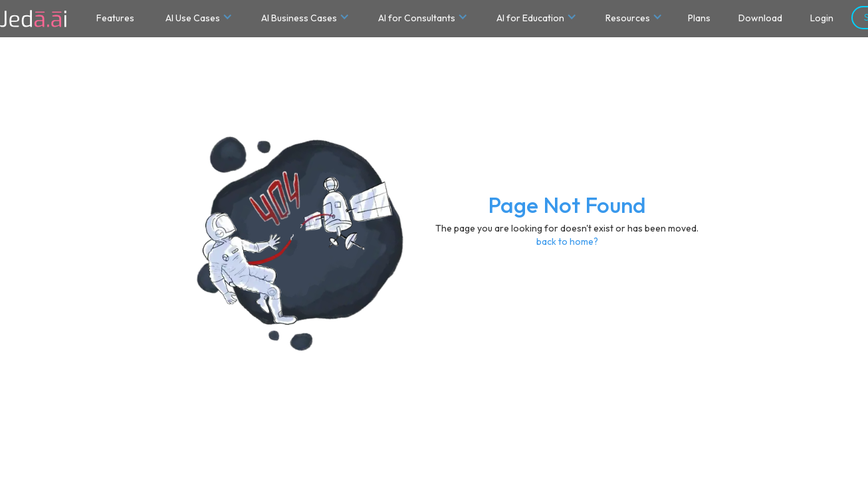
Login (822, 18)
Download (760, 18)
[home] (33, 19)
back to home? (567, 241)
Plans (699, 18)
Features (115, 18)
